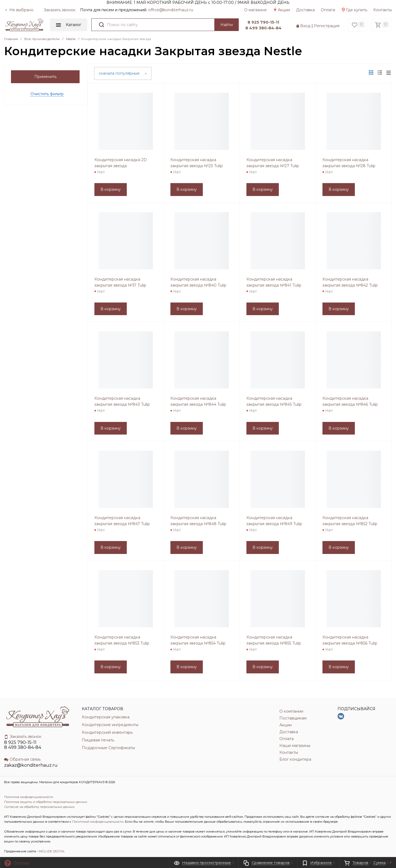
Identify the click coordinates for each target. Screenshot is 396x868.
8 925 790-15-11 (263, 22)
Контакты (383, 10)
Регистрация (327, 26)
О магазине (255, 10)
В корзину (111, 189)
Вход (305, 26)
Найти (227, 25)
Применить (45, 77)
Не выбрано (19, 10)
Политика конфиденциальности (29, 797)
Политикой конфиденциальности (98, 822)
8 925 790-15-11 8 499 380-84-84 (23, 745)
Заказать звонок (60, 10)
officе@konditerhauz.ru (171, 10)
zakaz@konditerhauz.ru (31, 765)
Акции (281, 10)
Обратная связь (22, 759)
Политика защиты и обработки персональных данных (46, 802)
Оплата (328, 10)
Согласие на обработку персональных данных (39, 807)
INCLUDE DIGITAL (52, 851)
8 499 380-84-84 (263, 28)
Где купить (354, 10)
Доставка (305, 10)
